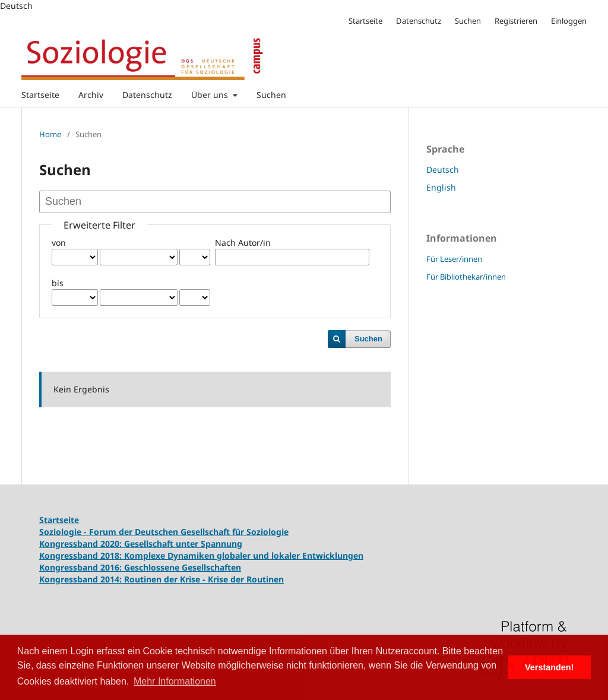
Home (50, 134)
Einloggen (569, 21)
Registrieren (516, 21)
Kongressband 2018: (82, 555)
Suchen (271, 95)
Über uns (211, 95)
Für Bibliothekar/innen (466, 277)
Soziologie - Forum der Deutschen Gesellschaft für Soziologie (164, 532)
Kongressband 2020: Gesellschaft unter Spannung (141, 544)
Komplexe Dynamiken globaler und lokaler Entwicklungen (244, 555)
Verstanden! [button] (549, 667)
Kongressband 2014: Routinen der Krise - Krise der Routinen (161, 579)
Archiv (91, 95)
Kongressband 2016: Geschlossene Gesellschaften (140, 567)
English (441, 187)
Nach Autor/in (243, 243)
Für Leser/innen (454, 259)
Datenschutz (147, 95)
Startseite (40, 95)
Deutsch (443, 170)
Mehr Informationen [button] (175, 681)
